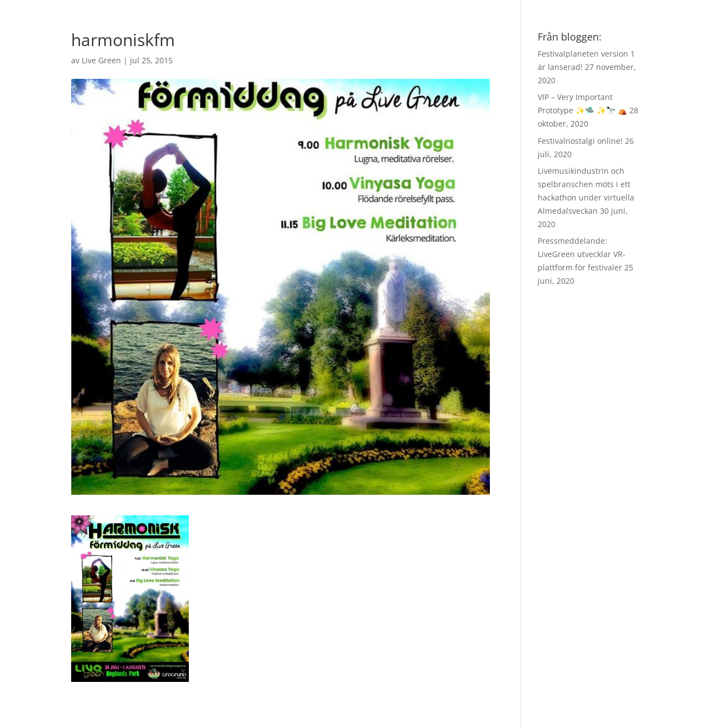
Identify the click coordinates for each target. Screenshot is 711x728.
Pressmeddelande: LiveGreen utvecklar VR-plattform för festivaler (582, 254)
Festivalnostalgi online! (580, 141)
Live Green (101, 60)
